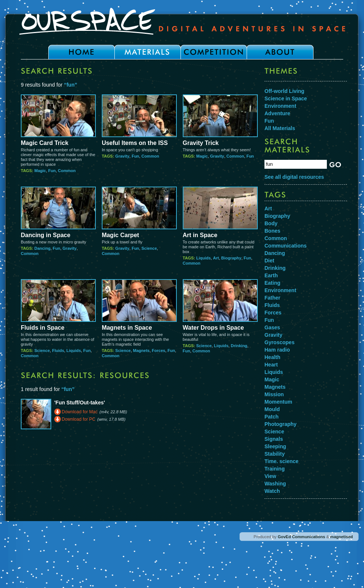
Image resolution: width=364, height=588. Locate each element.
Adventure (277, 113)
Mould (272, 409)
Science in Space (286, 98)
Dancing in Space (45, 235)
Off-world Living (284, 91)
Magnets (141, 350)
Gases (272, 327)
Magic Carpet (120, 235)
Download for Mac (80, 412)
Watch (272, 491)
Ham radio (277, 350)
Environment (280, 106)
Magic (40, 171)
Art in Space (200, 235)
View (270, 476)
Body (271, 223)
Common (67, 171)
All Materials (280, 128)
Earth (271, 275)
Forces (159, 350)
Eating (272, 283)
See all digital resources (294, 177)
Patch (272, 417)
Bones (272, 231)
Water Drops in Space (213, 328)
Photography (280, 424)
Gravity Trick (201, 143)
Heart (271, 365)
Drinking (239, 346)
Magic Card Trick (45, 143)
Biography (231, 258)
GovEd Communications (302, 537)
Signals (274, 439)
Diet (269, 261)
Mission (274, 394)
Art (216, 258)
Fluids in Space (43, 328)
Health (272, 357)
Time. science (282, 461)
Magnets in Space (127, 328)
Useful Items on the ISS (135, 143)
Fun (52, 171)
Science (149, 248)
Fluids (58, 350)
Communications (286, 246)
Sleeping (275, 446)
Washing (275, 484)
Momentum (278, 402)
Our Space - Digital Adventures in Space (182, 21)
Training (274, 469)
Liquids (203, 258)
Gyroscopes (279, 342)
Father (272, 298)
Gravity (122, 156)
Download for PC (79, 419)
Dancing (42, 248)
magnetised (342, 537)
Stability (274, 454)
